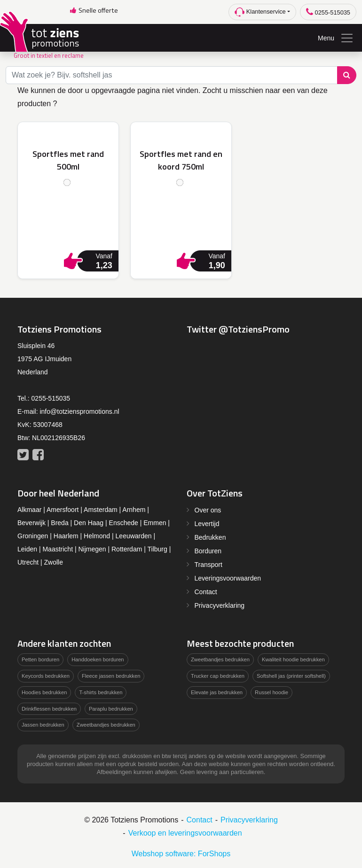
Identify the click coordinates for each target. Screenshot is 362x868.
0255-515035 (328, 12)
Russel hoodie (271, 692)
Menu (336, 38)
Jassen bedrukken (43, 725)
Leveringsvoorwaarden (228, 578)
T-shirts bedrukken (101, 692)
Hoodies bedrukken (44, 692)
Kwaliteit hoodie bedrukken (293, 659)
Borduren (208, 551)
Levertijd (207, 524)
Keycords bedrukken (46, 676)
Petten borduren (40, 659)
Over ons (208, 510)
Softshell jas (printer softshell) (291, 676)
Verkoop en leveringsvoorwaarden (185, 833)
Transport (209, 565)
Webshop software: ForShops (181, 854)
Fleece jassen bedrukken (111, 676)
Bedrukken (210, 537)
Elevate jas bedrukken (217, 692)
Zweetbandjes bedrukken (106, 725)
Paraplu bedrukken (111, 709)
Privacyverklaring (220, 605)
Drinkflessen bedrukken (49, 709)
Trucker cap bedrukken (218, 676)
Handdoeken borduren (98, 659)
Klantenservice (260, 12)
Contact (206, 592)
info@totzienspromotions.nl (79, 411)
